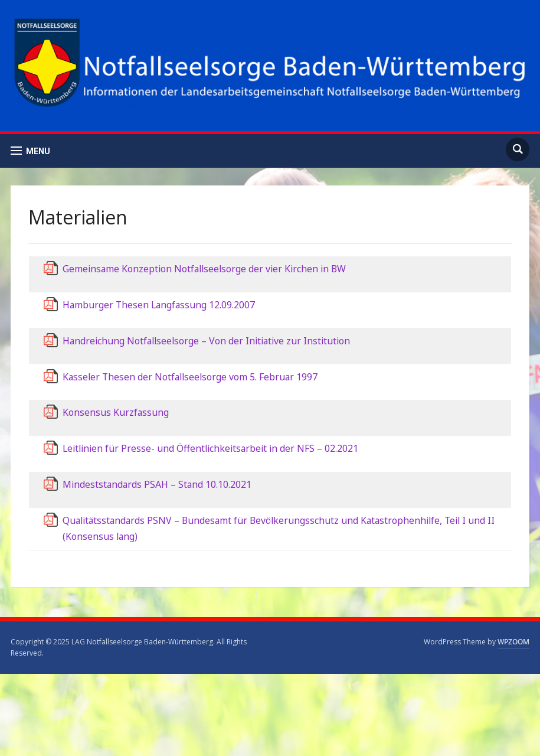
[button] (30, 151)
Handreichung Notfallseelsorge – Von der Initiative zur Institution (206, 341)
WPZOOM (513, 642)
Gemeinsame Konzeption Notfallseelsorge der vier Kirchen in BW (204, 269)
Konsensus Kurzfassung (116, 412)
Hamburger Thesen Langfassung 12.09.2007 (159, 305)
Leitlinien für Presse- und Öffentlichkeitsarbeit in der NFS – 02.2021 (210, 448)
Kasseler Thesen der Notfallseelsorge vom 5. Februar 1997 (190, 377)
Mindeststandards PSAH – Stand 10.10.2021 (157, 484)
